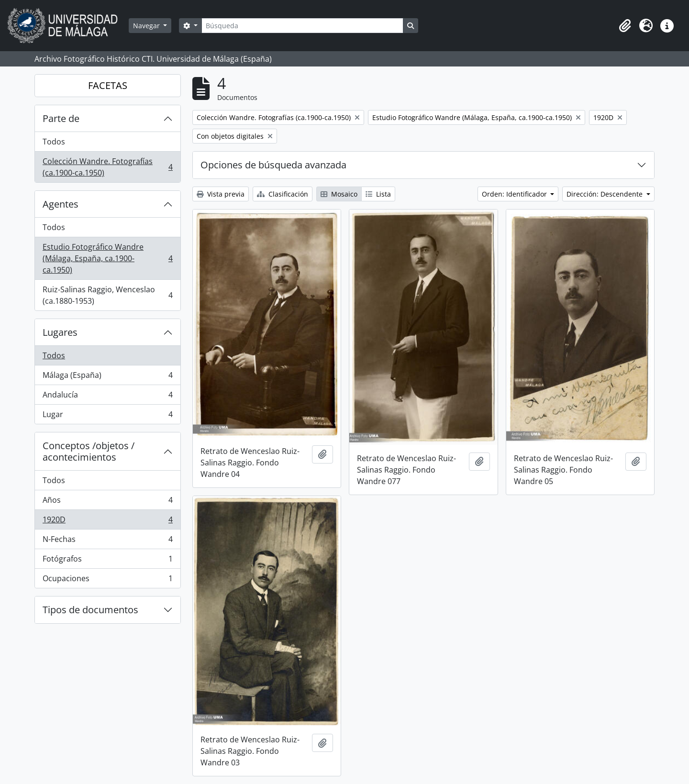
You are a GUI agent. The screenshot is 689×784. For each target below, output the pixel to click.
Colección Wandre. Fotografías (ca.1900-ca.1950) (107, 167)
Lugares (60, 332)
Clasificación (283, 194)
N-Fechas (107, 541)
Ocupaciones (107, 580)
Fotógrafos (107, 561)
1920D (107, 522)
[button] (625, 26)
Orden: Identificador (515, 194)
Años (107, 502)
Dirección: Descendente (606, 194)
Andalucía (107, 397)
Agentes (61, 204)
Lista (378, 194)
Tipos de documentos (90, 610)
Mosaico (339, 194)
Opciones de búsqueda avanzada (273, 165)
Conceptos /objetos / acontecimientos (89, 451)
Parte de (61, 118)
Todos (54, 142)
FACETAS (108, 85)
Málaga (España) (107, 377)
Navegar (147, 26)
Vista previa (221, 194)
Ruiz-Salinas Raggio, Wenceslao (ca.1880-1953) (107, 295)
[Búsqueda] (302, 26)
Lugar (107, 416)
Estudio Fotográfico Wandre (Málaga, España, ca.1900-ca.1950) (107, 258)
